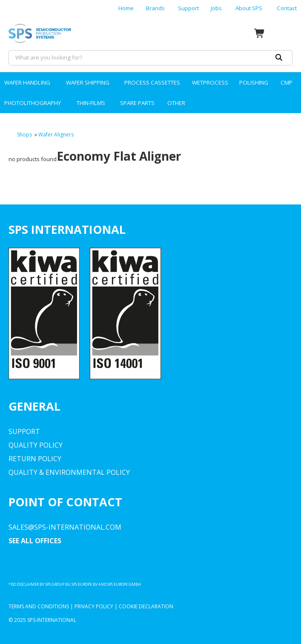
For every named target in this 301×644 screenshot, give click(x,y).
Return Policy (35, 459)
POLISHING (254, 82)
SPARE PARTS (137, 103)
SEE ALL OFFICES (35, 541)
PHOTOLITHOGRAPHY (33, 103)
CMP (287, 82)
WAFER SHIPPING (88, 82)
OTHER (176, 103)
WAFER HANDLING (27, 82)
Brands (155, 8)
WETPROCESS (210, 82)
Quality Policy (36, 445)
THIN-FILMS (91, 103)
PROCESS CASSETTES (152, 82)
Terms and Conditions (39, 606)
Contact (287, 8)
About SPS (249, 8)
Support (188, 8)
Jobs (216, 8)
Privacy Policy (94, 606)
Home (126, 8)
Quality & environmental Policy (69, 472)
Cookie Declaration (146, 606)
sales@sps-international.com (65, 527)
